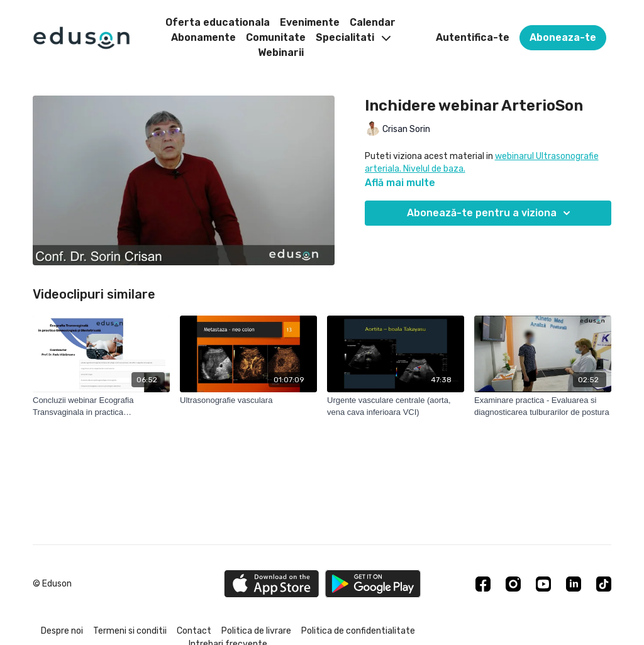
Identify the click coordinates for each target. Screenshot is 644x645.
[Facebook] (483, 584)
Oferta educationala (218, 22)
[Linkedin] (574, 584)
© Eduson (52, 584)
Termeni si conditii (130, 631)
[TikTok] (604, 584)
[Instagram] (513, 584)
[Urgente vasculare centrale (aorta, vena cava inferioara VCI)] (396, 406)
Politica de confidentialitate (358, 631)
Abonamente (203, 37)
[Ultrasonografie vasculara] (248, 400)
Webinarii (281, 52)
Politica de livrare (256, 631)
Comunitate (276, 37)
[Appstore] (271, 584)
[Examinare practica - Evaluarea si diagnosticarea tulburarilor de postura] (543, 406)
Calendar (373, 22)
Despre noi (62, 631)
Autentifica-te (473, 37)
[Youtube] (543, 584)
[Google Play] (373, 584)
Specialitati (353, 37)
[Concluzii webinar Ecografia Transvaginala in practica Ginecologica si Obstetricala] (101, 406)
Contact (194, 631)
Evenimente (310, 22)
